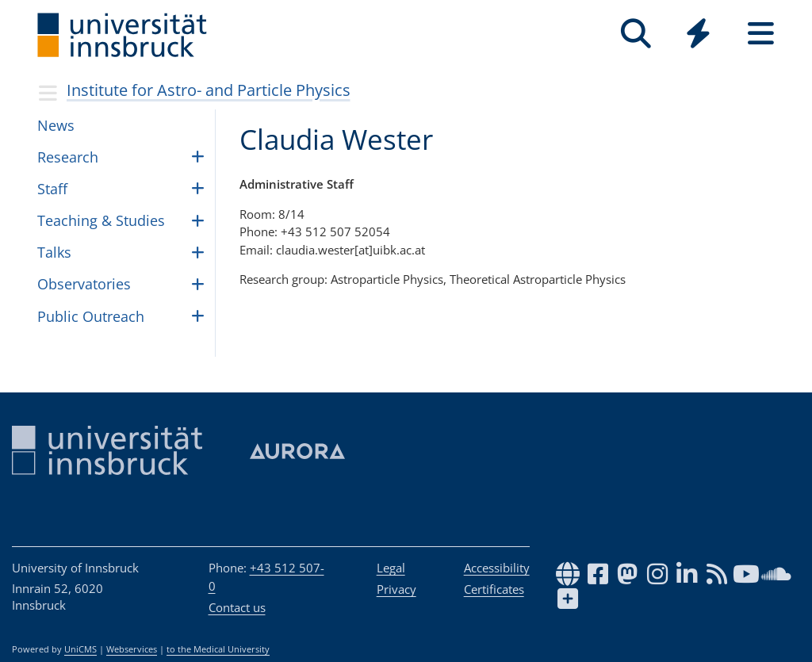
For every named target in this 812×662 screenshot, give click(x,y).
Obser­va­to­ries (84, 284)
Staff (52, 189)
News (56, 125)
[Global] (698, 35)
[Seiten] (761, 34)
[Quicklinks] (698, 34)
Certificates (494, 589)
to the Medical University (218, 649)
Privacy (396, 589)
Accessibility (497, 568)
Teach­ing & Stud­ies (101, 220)
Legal (391, 568)
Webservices (132, 649)
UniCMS (80, 649)
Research (68, 157)
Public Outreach (91, 316)
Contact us (237, 607)
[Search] (636, 34)
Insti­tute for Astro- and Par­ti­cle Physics (209, 90)
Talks (54, 252)
